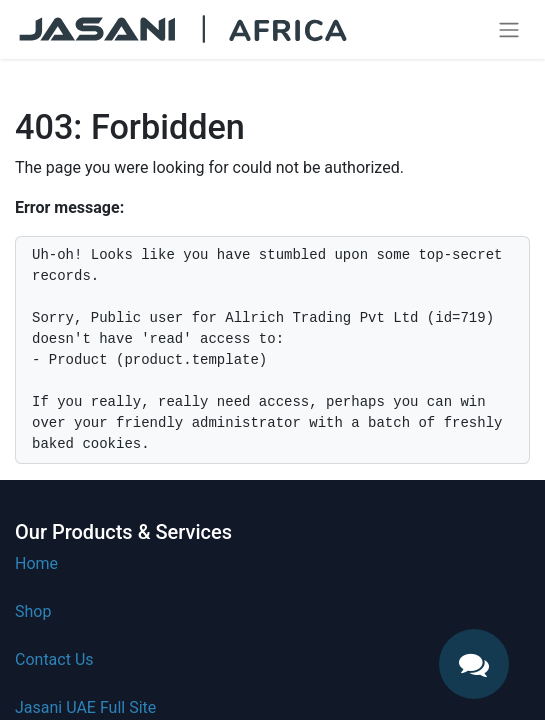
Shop (33, 611)
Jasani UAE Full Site (85, 707)
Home (36, 563)
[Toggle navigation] (509, 29)
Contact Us (54, 659)
